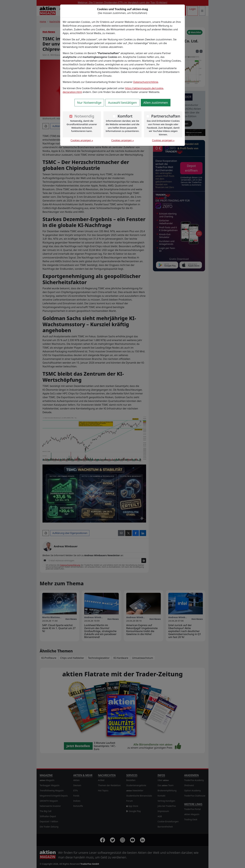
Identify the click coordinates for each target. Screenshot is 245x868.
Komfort (125, 116)
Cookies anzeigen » (82, 140)
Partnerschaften (166, 116)
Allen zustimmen (156, 103)
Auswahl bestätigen (122, 103)
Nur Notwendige (89, 103)
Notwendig (84, 116)
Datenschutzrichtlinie (146, 82)
